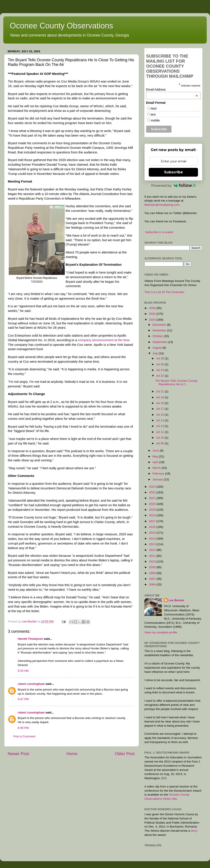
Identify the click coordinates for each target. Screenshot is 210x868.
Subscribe (173, 172)
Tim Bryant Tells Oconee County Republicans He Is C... (176, 382)
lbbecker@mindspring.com (162, 205)
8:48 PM (23, 728)
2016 (153, 527)
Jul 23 (160, 370)
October (158, 336)
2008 (153, 573)
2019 (153, 510)
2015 (153, 533)
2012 (153, 550)
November (160, 330)
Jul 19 (160, 397)
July (156, 353)
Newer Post (18, 754)
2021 (153, 498)
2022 (153, 492)
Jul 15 (160, 415)
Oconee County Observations (61, 26)
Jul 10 (160, 438)
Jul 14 (160, 420)
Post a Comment (24, 736)
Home (72, 754)
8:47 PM (23, 699)
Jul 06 (160, 443)
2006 (153, 584)
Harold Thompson (30, 639)
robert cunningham (31, 684)
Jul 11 (160, 432)
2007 (153, 579)
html (154, 109)
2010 (153, 561)
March (157, 468)
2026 (153, 308)
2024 (153, 320)
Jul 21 (160, 391)
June (156, 451)
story (194, 831)
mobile (155, 120)
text (153, 114)
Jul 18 (160, 403)
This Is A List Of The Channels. (165, 292)
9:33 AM (23, 671)
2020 (153, 504)
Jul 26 (160, 364)
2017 (153, 521)
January (158, 479)
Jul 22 (160, 376)
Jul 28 (160, 358)
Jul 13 (160, 426)
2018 (153, 515)
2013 (153, 544)
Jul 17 (160, 409)
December (160, 325)
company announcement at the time (104, 340)
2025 (153, 314)
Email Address (172, 90)
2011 (153, 556)
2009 (153, 567)
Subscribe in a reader (159, 232)
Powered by (173, 185)
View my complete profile (161, 632)
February (159, 474)
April (156, 462)
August (157, 348)
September (160, 342)
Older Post (125, 754)
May (156, 456)
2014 (153, 539)
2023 (153, 487)
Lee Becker (176, 600)
